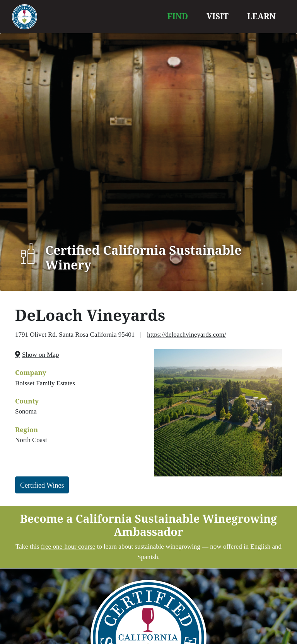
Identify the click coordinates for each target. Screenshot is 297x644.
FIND (178, 16)
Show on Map (40, 355)
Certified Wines (42, 485)
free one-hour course (68, 547)
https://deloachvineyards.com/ (186, 335)
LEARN (261, 16)
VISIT (218, 16)
